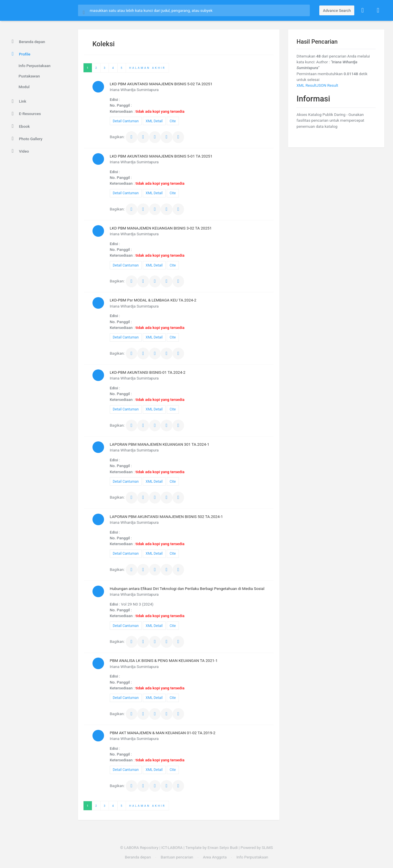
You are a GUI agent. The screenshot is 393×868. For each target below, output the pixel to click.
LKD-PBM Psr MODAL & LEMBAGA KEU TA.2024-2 (153, 300)
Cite (173, 121)
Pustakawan (29, 76)
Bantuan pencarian (177, 857)
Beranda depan (27, 42)
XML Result (306, 85)
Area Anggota (215, 857)
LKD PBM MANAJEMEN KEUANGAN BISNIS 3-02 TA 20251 (161, 228)
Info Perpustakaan (35, 66)
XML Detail (154, 121)
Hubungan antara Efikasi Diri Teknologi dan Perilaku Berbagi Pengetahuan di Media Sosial (187, 588)
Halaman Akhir (147, 68)
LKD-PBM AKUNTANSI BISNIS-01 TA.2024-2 (148, 372)
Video (19, 151)
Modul (24, 87)
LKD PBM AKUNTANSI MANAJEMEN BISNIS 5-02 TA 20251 (161, 84)
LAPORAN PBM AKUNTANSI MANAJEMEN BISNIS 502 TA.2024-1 (166, 517)
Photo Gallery (26, 139)
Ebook (20, 126)
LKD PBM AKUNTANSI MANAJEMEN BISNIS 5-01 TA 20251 (161, 156)
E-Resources (25, 114)
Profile (20, 54)
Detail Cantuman (126, 121)
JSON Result (327, 85)
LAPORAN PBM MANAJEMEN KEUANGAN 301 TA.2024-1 (160, 444)
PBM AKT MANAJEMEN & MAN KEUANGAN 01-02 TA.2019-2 (163, 733)
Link (18, 101)
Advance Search (337, 10)
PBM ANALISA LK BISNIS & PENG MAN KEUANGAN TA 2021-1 (164, 660)
